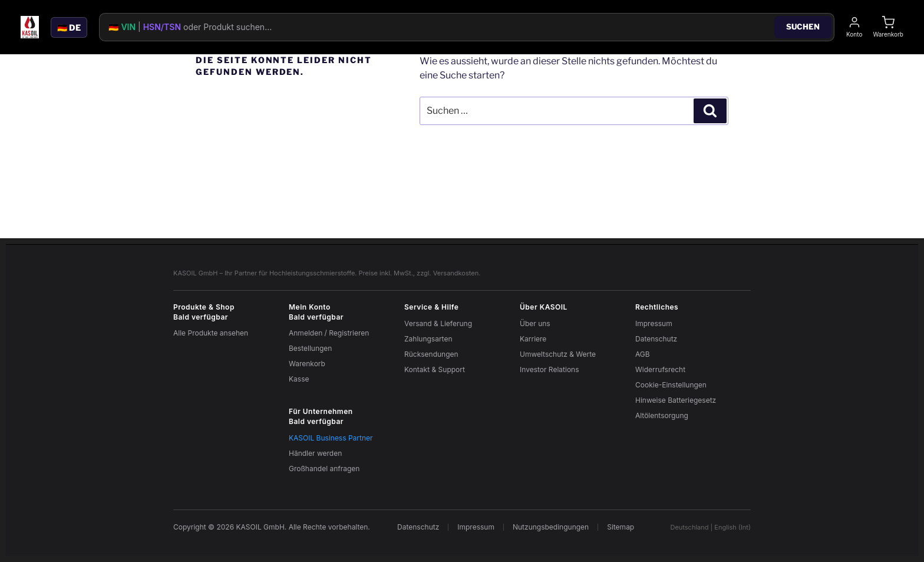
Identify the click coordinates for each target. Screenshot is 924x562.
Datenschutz (656, 339)
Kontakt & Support (435, 369)
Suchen (803, 27)
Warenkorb (307, 364)
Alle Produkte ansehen (211, 333)
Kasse (299, 379)
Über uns (535, 323)
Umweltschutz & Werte (558, 354)
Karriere (533, 339)
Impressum (654, 323)
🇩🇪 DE (69, 27)
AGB (643, 354)
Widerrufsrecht (660, 369)
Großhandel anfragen (324, 469)
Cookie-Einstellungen (671, 385)
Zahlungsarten (428, 339)
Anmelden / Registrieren (329, 333)
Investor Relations (550, 369)
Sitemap (621, 527)
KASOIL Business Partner (331, 438)
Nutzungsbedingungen (551, 527)
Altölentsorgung (662, 415)
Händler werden (315, 453)
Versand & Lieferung (438, 323)
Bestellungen (310, 348)
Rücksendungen (431, 354)
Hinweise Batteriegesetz (676, 400)
